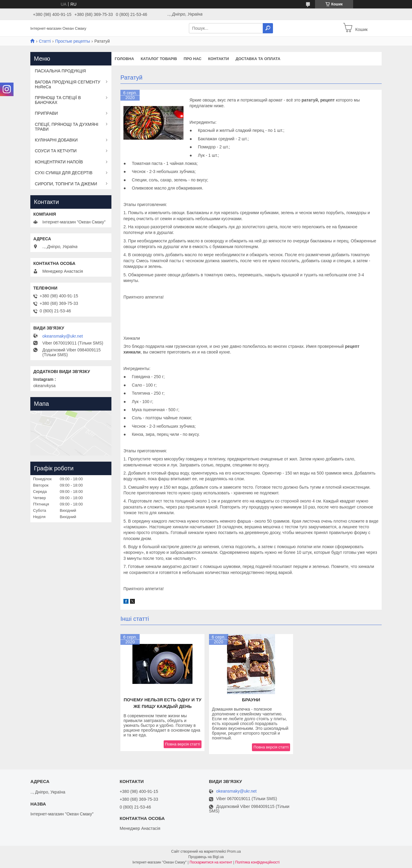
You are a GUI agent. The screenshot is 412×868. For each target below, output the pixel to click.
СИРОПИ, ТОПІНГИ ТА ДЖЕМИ (66, 184)
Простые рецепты (73, 41)
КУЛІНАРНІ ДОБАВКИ (56, 140)
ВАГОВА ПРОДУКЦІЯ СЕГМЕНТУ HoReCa (68, 84)
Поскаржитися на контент (211, 862)
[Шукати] (268, 28)
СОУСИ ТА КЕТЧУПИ (56, 151)
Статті (45, 41)
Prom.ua (234, 851)
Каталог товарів (159, 59)
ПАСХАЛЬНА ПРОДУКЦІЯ (60, 71)
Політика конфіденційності (257, 862)
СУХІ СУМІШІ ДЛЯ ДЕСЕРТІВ (64, 173)
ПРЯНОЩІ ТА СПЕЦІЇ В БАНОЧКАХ (58, 100)
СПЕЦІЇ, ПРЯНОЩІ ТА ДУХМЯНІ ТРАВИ (67, 127)
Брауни (251, 700)
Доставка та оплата (258, 59)
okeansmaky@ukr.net (63, 336)
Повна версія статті (183, 744)
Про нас (192, 59)
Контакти (219, 59)
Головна (124, 59)
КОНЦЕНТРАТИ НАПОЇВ (59, 162)
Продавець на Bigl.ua (206, 857)
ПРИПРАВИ (46, 113)
